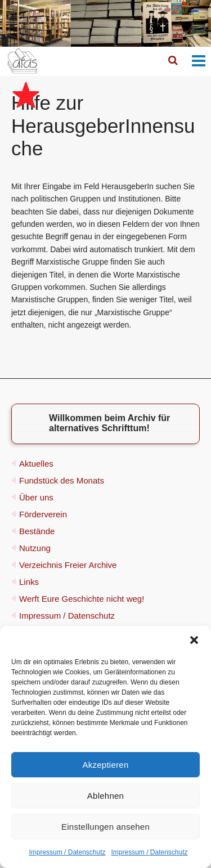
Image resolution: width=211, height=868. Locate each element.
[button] (194, 640)
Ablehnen (105, 796)
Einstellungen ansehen (105, 827)
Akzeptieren (106, 765)
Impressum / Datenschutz (67, 852)
